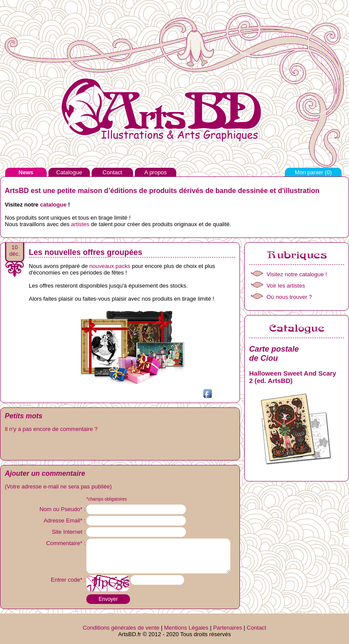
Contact (112, 172)
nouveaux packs (110, 266)
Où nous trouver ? (289, 297)
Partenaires (227, 628)
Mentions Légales (186, 628)
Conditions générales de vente (121, 628)
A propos (156, 172)
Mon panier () (313, 172)
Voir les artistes (286, 286)
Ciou (269, 358)
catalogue (53, 205)
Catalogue (69, 172)
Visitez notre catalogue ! (297, 274)
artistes (80, 224)
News (26, 172)
